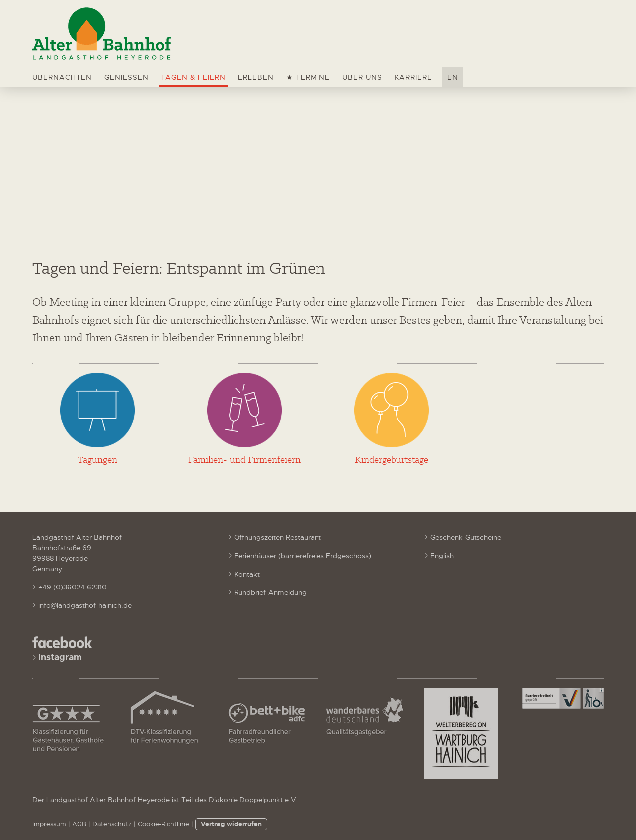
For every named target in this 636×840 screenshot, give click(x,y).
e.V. (291, 800)
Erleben (256, 77)
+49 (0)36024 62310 (73, 587)
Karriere (413, 77)
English (442, 556)
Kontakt (247, 574)
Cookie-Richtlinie (163, 824)
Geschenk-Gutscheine (466, 537)
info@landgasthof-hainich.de (85, 605)
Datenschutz (112, 824)
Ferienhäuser (255, 556)
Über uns (362, 77)
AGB (79, 824)
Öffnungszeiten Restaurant (278, 537)
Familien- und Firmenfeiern (244, 460)
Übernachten (62, 77)
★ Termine (308, 77)
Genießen (126, 77)
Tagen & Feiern (193, 77)
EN (453, 77)
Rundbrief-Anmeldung (270, 592)
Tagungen (97, 460)
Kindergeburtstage (392, 460)
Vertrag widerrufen (231, 824)
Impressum (49, 824)
